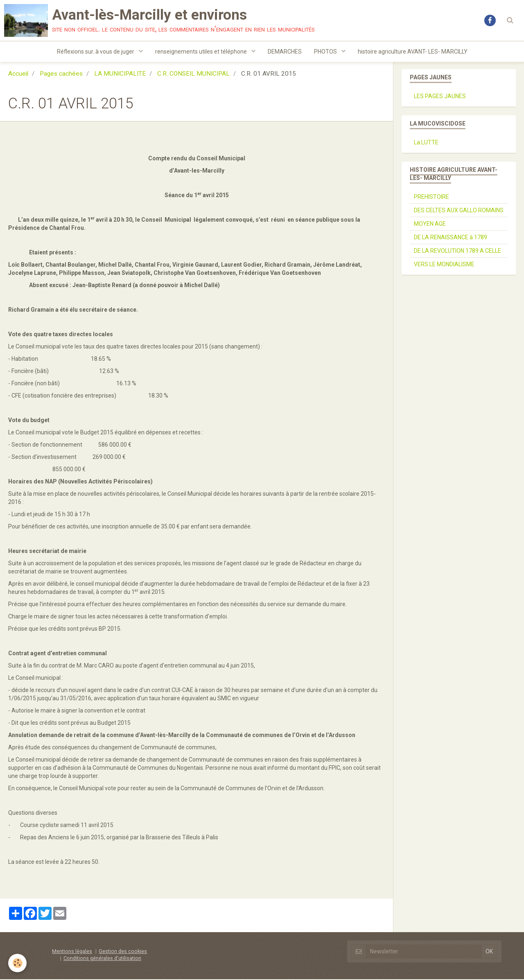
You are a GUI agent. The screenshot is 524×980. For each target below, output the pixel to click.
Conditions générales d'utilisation (102, 959)
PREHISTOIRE (431, 198)
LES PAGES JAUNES (440, 97)
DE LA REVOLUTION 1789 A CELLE (457, 252)
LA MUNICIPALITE (120, 74)
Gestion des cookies (123, 952)
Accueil (18, 74)
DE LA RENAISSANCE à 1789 (451, 238)
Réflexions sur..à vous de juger (96, 52)
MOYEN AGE (430, 225)
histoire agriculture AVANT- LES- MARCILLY (413, 52)
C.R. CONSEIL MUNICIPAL (193, 74)
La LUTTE (426, 143)
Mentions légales (72, 952)
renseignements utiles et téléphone (202, 52)
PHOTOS (326, 52)
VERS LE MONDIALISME (444, 265)
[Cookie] (17, 963)
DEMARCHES (285, 52)
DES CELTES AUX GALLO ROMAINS (459, 211)
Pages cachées (61, 74)
